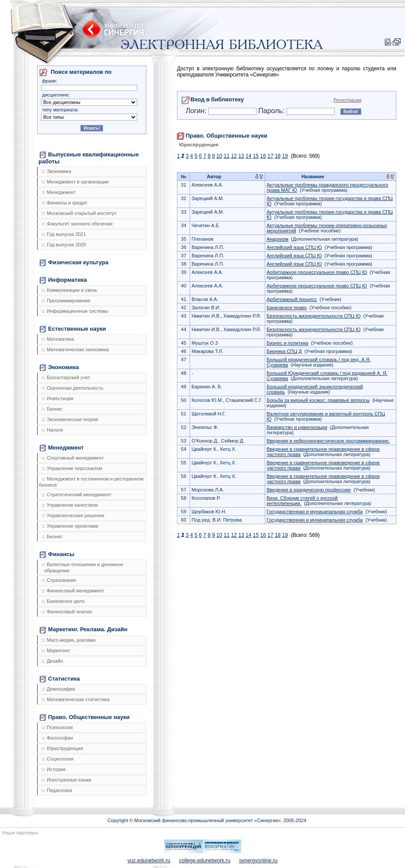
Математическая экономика (75, 349)
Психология (57, 727)
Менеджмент (59, 192)
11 (227, 156)
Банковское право (287, 308)
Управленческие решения (73, 515)
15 (256, 156)
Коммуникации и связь (69, 290)
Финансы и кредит (65, 203)
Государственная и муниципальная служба (315, 512)
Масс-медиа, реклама (69, 640)
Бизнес (52, 409)
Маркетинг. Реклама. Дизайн (84, 629)
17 (270, 156)
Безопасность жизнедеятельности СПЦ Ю (313, 316)
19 (285, 156)
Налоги (52, 430)
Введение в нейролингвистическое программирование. (328, 441)
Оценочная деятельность (73, 388)
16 (263, 156)
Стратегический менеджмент (77, 495)
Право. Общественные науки (85, 717)
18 (278, 156)
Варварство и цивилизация (297, 427)
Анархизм (277, 239)
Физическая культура (74, 263)
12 (234, 156)
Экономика (57, 171)
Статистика (60, 679)
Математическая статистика (76, 699)
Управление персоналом (72, 468)
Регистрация (347, 100)
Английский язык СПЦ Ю (294, 247)
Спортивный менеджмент (73, 458)
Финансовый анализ (67, 612)
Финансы (57, 554)
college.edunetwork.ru (205, 861)
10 (219, 156)
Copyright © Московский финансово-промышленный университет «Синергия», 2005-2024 (207, 820)
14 (248, 156)
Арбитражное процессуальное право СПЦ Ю (317, 272)
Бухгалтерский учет (66, 377)
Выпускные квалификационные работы (89, 158)
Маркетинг (56, 650)
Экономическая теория (70, 419)
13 (241, 156)
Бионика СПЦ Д (284, 351)
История (54, 769)
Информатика (63, 280)
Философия (57, 738)
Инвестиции (58, 398)
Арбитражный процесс (292, 299)
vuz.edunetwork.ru (149, 861)
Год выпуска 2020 (64, 245)
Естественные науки (73, 329)
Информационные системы (75, 311)
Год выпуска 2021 (64, 234)
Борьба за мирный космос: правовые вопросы (318, 400)
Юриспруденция (62, 748)
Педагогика (57, 790)
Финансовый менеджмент (73, 591)
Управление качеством (70, 505)
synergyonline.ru (258, 861)
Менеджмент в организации (75, 182)
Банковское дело (63, 601)
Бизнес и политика (287, 343)
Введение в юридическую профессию (309, 490)
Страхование (59, 580)
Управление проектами (70, 526)
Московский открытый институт (79, 213)
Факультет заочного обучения (77, 224)
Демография (59, 689)
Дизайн (52, 661)
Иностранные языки (67, 780)
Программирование (66, 301)
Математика (58, 339)
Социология (58, 759)
